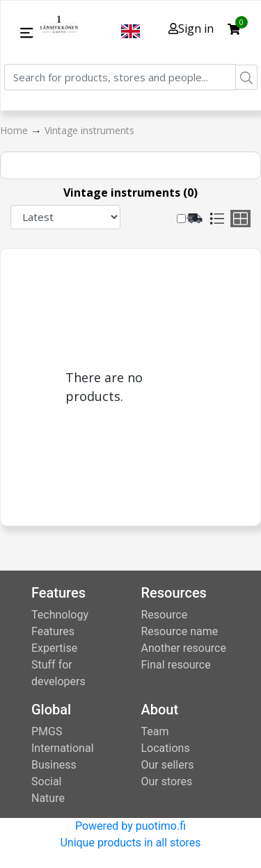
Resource (165, 615)
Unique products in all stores (130, 843)
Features (53, 631)
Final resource (176, 665)
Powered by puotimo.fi (130, 826)
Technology (60, 615)
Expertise (54, 648)
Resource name (180, 631)
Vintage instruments (89, 130)
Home (15, 130)
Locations (166, 748)
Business (54, 765)
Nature (48, 798)
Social (46, 781)
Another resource (184, 648)
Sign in (191, 28)
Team (155, 731)
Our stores (167, 781)
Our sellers (168, 765)
